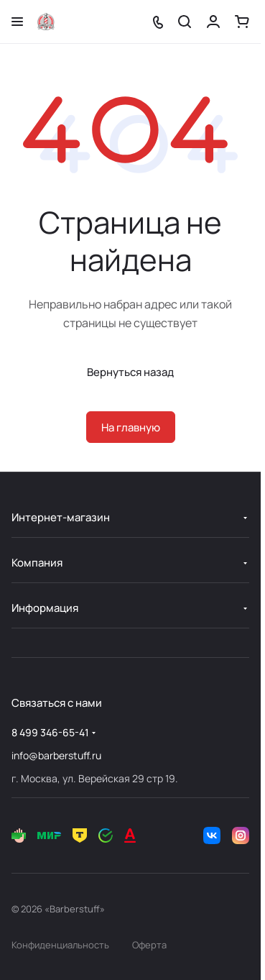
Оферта (149, 945)
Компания (37, 563)
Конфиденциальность (60, 945)
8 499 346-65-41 (50, 732)
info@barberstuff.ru (56, 755)
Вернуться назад (130, 372)
